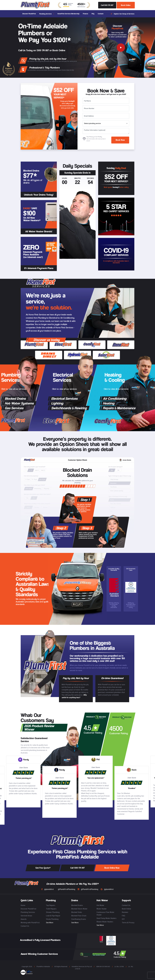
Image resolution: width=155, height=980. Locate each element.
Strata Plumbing (52, 919)
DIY (123, 919)
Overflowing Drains (79, 919)
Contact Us (25, 926)
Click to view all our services (14, 389)
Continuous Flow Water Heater (105, 913)
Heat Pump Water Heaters (106, 918)
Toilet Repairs (51, 909)
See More (50, 923)
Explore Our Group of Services (123, 14)
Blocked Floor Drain (79, 916)
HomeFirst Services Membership (68, 14)
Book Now (120, 140)
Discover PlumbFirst (29, 14)
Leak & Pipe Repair (53, 916)
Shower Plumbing (53, 912)
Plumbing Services (45, 14)
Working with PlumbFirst (30, 923)
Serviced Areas (26, 916)
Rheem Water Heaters (105, 922)
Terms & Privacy (128, 923)
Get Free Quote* (43, 868)
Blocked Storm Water (79, 909)
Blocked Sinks (77, 912)
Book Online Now (112, 868)
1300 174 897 (43, 50)
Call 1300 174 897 (107, 5)
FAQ (93, 14)
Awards (24, 919)
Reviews (125, 912)
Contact (101, 14)
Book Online (126, 5)
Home (23, 905)
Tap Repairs (51, 905)
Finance (86, 14)
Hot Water (100, 905)
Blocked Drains (77, 905)
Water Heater (102, 909)
